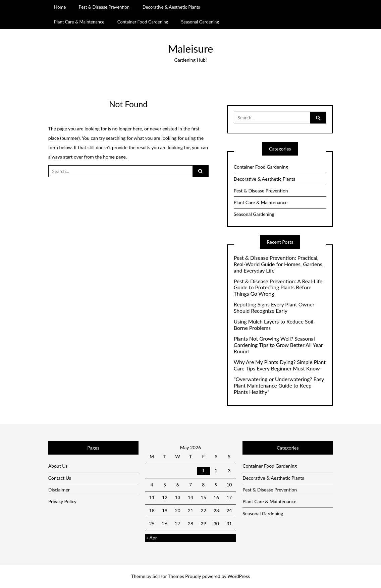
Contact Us (60, 478)
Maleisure (191, 49)
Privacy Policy (62, 501)
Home (60, 7)
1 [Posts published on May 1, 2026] (203, 471)
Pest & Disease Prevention (104, 7)
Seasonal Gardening (200, 22)
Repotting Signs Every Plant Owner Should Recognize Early (274, 308)
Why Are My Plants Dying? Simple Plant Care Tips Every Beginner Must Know (280, 365)
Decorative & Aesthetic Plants (171, 7)
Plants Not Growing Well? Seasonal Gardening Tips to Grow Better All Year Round (278, 345)
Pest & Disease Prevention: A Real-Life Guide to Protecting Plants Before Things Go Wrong (278, 288)
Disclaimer (59, 490)
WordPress (239, 576)
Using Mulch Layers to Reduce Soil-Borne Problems (275, 325)
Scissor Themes (168, 576)
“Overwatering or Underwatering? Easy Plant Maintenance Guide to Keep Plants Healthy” (279, 386)
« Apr (152, 538)
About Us (58, 466)
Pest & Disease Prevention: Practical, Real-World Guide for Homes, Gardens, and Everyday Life (279, 264)
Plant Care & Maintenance (79, 22)
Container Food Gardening (143, 22)
